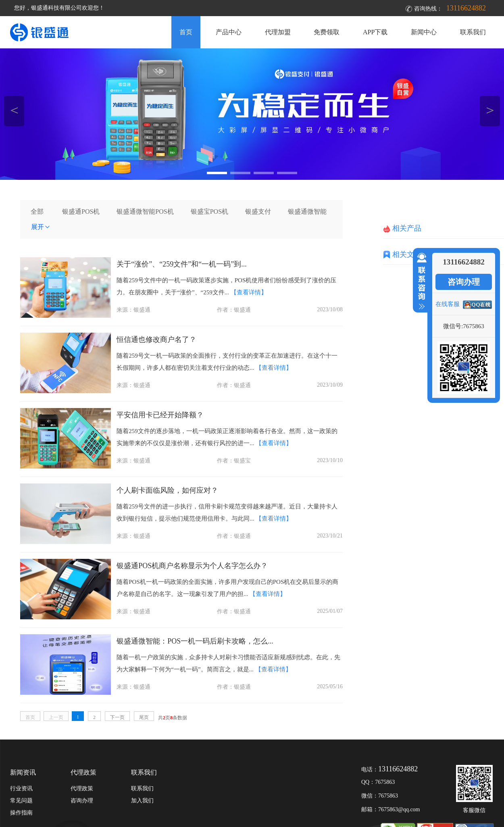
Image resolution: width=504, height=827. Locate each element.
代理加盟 (278, 32)
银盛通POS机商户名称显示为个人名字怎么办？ (192, 566)
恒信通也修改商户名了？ (156, 340)
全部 (37, 211)
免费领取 (327, 32)
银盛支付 (258, 211)
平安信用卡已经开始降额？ (160, 415)
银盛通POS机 (81, 211)
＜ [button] (14, 110)
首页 (186, 32)
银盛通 (142, 310)
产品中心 (229, 32)
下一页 (117, 717)
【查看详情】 (249, 292)
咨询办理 (464, 282)
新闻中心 (424, 32)
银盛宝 (242, 461)
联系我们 (473, 32)
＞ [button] (490, 110)
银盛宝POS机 (209, 211)
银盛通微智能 (307, 211)
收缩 (420, 281)
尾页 (144, 717)
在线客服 (448, 304)
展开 (41, 227)
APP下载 (375, 32)
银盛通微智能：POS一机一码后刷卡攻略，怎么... (195, 641)
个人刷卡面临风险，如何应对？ (167, 490)
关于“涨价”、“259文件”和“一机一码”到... (181, 264)
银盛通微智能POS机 (145, 211)
